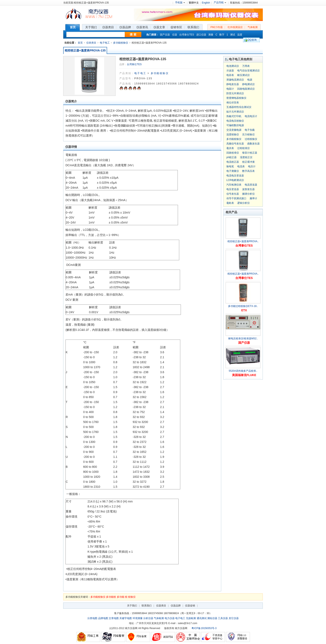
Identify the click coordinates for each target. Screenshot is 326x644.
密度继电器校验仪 (236, 98)
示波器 (230, 71)
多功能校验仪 (121, 43)
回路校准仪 (233, 153)
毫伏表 (230, 148)
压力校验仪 (248, 134)
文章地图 (114, 618)
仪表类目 (91, 43)
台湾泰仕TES (187, 35)
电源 (250, 80)
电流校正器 (233, 162)
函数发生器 (253, 144)
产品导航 (220, 2)
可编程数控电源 (235, 125)
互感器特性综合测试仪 (239, 107)
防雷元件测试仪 (235, 93)
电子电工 (105, 43)
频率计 (253, 198)
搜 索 (133, 34)
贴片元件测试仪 (235, 112)
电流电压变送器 (235, 176)
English (206, 3)
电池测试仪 (233, 66)
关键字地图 (126, 618)
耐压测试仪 (243, 75)
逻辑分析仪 (243, 203)
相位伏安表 (233, 103)
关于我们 (132, 606)
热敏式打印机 (234, 116)
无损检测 (191, 618)
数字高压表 (248, 171)
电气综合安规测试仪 (248, 71)
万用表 (246, 66)
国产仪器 (165, 35)
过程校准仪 (243, 148)
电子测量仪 (233, 171)
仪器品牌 (176, 606)
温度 (240, 35)
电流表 (241, 166)
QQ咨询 (252, 40)
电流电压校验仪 (235, 121)
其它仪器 (234, 618)
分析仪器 (148, 618)
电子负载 (250, 130)
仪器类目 (161, 606)
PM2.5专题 (217, 27)
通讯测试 (202, 618)
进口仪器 (201, 35)
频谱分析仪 (248, 194)
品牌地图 (103, 618)
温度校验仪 (233, 134)
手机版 (180, 2)
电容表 (230, 75)
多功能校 (111, 597)
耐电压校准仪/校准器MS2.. (243, 338)
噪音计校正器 (250, 153)
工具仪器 (223, 618)
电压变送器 (233, 189)
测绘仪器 (212, 618)
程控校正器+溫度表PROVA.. (243, 241)
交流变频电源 (234, 130)
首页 (80, 43)
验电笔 (230, 166)
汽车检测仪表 (234, 185)
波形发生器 (248, 189)
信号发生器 (233, 194)
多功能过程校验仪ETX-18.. (243, 306)
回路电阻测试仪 (246, 89)
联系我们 (147, 606)
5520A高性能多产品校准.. (243, 371)
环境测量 (138, 618)
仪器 (175, 35)
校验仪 (132, 597)
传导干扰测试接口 (236, 198)
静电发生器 (233, 84)
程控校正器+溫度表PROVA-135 (85, 50)
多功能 (121, 597)
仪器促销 (190, 606)
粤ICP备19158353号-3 (204, 628)
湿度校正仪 (246, 157)
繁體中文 (194, 3)
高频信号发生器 (235, 144)
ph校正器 (232, 157)
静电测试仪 (248, 84)
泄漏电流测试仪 (235, 80)
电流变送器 (251, 185)
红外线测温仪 (235, 27)
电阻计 (230, 89)
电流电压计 (251, 116)
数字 (222, 35)
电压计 (252, 166)
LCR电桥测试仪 (235, 180)
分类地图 (92, 618)
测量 (211, 35)
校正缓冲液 (248, 162)
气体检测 (253, 27)
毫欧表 (230, 203)
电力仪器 (170, 618)
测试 (233, 35)
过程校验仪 (251, 139)
